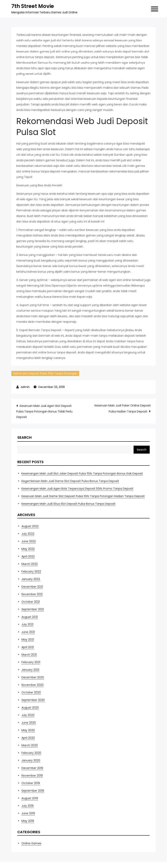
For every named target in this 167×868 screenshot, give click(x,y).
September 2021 (33, 609)
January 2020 (31, 760)
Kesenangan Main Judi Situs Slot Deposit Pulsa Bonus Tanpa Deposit (68, 504)
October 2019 (31, 783)
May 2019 (28, 821)
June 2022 (29, 541)
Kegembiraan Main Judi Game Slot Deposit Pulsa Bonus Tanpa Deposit (70, 481)
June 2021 (28, 632)
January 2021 (30, 670)
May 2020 (28, 730)
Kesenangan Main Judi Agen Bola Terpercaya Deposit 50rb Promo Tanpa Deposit (77, 489)
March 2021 (29, 655)
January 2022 (31, 579)
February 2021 (31, 662)
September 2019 (33, 791)
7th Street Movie (33, 6)
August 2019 (30, 798)
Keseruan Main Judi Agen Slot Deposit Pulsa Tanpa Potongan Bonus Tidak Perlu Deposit (44, 411)
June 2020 (29, 723)
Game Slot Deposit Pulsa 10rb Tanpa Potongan (45, 373)
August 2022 (30, 526)
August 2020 (30, 708)
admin (25, 387)
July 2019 (28, 806)
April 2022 (28, 556)
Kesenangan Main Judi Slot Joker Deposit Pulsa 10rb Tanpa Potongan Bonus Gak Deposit (82, 473)
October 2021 (31, 602)
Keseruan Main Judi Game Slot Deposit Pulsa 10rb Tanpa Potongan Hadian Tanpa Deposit (83, 496)
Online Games (31, 843)
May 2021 (28, 640)
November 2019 (32, 776)
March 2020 (30, 745)
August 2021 (30, 617)
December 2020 (33, 677)
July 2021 (27, 624)
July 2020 (28, 715)
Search (24, 437)
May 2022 (28, 549)
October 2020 (31, 692)
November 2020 (33, 685)
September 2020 (33, 700)
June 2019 (28, 813)
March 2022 (30, 564)
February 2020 (31, 753)
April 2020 (28, 738)
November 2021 (32, 594)
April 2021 (28, 647)
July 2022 (28, 534)
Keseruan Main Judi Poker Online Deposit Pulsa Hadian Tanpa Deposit (123, 408)
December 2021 (32, 587)
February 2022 (31, 572)
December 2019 (32, 768)
